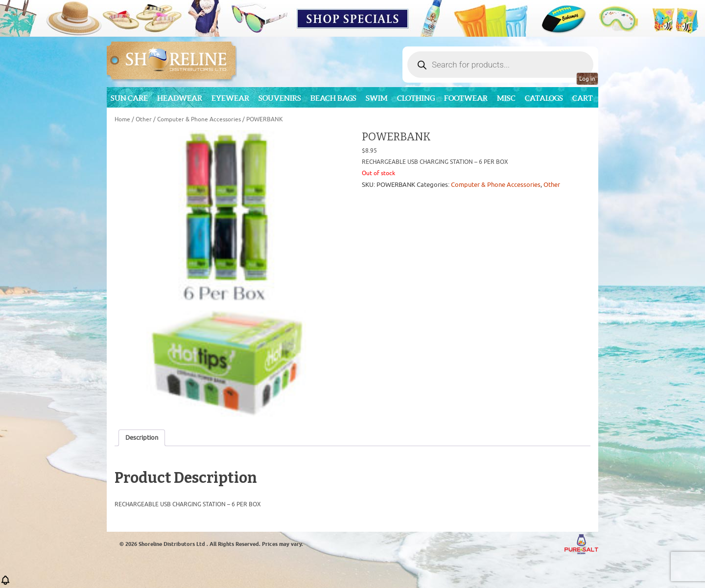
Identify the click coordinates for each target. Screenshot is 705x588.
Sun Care (129, 98)
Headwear (180, 98)
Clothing (416, 98)
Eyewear (230, 98)
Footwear (466, 98)
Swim (377, 98)
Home (122, 119)
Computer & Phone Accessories (199, 119)
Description (142, 438)
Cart (583, 98)
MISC (506, 98)
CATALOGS (544, 98)
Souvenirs (280, 98)
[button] (5, 583)
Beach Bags (333, 98)
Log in (587, 79)
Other (144, 119)
